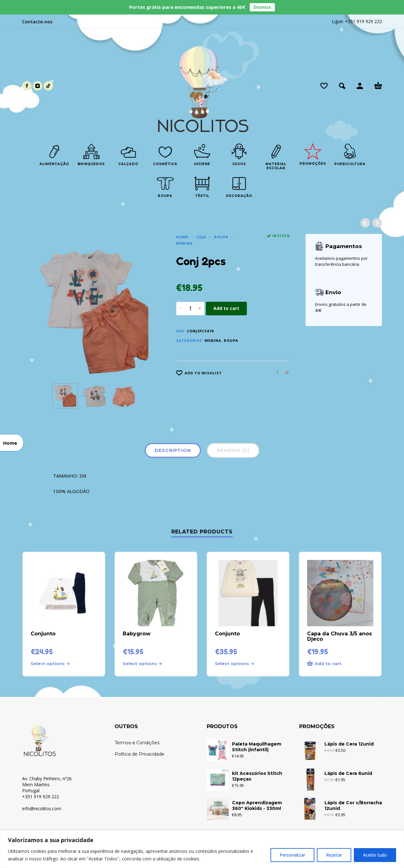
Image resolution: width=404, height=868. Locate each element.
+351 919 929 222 (363, 21)
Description (173, 450)
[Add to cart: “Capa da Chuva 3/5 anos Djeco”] (329, 664)
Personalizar (292, 855)
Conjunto (43, 634)
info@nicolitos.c (38, 809)
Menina (184, 243)
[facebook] (27, 86)
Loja (201, 237)
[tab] (173, 452)
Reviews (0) (233, 450)
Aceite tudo (375, 855)
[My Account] (360, 86)
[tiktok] (48, 86)
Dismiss (262, 7)
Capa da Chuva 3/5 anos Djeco (339, 636)
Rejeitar (334, 855)
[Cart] (378, 86)
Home (182, 237)
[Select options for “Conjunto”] (52, 664)
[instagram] (38, 86)
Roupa (221, 237)
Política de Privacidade (140, 754)
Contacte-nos (37, 22)
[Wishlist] (324, 86)
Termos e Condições (137, 743)
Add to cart (226, 308)
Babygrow (137, 634)
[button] (342, 86)
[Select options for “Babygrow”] (145, 664)
